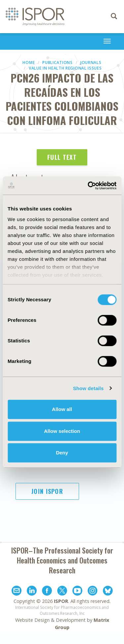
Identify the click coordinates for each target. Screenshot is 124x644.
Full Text (62, 157)
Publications (57, 62)
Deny (62, 453)
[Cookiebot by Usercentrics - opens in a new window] (88, 186)
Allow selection (62, 431)
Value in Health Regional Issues (65, 68)
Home (29, 62)
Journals (91, 62)
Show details (88, 388)
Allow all (62, 409)
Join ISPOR (47, 491)
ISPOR (61, 601)
